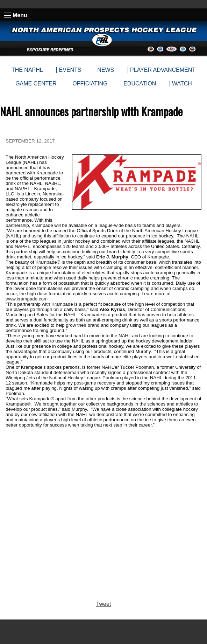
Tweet (104, 604)
